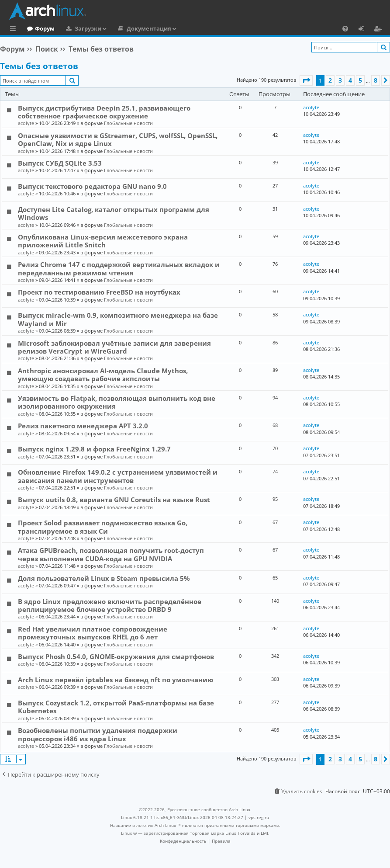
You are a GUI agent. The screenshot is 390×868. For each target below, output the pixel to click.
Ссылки (15, 30)
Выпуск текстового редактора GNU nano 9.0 (92, 186)
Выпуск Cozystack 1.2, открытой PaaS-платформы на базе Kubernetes (116, 707)
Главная (39, 28)
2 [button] (330, 80)
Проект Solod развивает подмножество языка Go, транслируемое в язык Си (103, 527)
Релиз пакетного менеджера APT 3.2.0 (83, 426)
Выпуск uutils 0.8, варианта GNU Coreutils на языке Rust (114, 500)
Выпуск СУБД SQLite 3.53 (60, 163)
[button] (306, 80)
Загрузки (124, 28)
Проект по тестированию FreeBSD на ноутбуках (99, 292)
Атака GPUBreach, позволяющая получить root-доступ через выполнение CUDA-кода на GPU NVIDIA (111, 554)
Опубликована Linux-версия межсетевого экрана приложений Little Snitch (103, 241)
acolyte (26, 123)
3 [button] (340, 80)
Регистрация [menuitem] (380, 30)
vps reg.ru (259, 817)
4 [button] (350, 80)
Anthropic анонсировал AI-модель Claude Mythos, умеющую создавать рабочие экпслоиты (103, 375)
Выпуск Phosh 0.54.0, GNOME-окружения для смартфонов (116, 656)
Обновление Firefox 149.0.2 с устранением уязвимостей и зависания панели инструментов (118, 476)
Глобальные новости (128, 123)
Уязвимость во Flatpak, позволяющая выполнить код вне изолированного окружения (117, 402)
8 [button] (376, 80)
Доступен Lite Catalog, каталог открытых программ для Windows (114, 213)
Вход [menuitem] (364, 30)
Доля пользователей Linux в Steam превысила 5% (104, 578)
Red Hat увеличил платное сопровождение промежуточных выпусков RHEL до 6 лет (93, 633)
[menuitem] (345, 28)
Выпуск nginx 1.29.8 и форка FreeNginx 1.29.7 (94, 449)
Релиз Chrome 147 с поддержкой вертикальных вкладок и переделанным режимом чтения (119, 268)
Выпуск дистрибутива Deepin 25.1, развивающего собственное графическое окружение (104, 112)
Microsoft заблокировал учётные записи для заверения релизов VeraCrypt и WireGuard (114, 347)
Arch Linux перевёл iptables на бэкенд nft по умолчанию (116, 680)
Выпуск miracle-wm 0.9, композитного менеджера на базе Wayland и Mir (118, 319)
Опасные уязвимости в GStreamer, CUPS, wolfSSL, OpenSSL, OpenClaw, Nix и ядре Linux (118, 139)
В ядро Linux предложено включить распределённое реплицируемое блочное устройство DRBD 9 (110, 605)
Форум (81, 28)
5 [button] (360, 80)
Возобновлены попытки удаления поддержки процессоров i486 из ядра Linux (98, 734)
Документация (185, 28)
